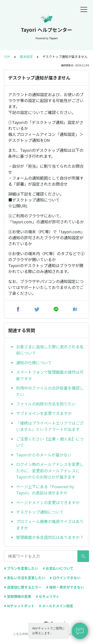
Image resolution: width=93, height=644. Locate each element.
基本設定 (26, 57)
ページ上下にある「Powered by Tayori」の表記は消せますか (45, 490)
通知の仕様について (34, 362)
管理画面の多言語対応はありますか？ (50, 537)
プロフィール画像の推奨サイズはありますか (50, 524)
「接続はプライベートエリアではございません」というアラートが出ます (50, 426)
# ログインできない (65, 578)
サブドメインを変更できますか (44, 413)
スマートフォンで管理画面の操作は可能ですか (50, 375)
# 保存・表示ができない (65, 587)
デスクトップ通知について (40, 512)
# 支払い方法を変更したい (25, 578)
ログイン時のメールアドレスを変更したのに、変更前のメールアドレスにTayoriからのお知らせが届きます (50, 470)
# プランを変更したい (21, 568)
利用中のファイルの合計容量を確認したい (50, 391)
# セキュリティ (47, 596)
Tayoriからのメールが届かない (44, 455)
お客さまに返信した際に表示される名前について (50, 350)
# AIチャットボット (19, 606)
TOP (7, 57)
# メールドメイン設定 (56, 606)
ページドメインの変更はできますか (48, 502)
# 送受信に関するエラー (23, 587)
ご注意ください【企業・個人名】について (50, 442)
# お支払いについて (58, 568)
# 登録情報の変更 (18, 596)
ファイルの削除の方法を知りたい (46, 404)
